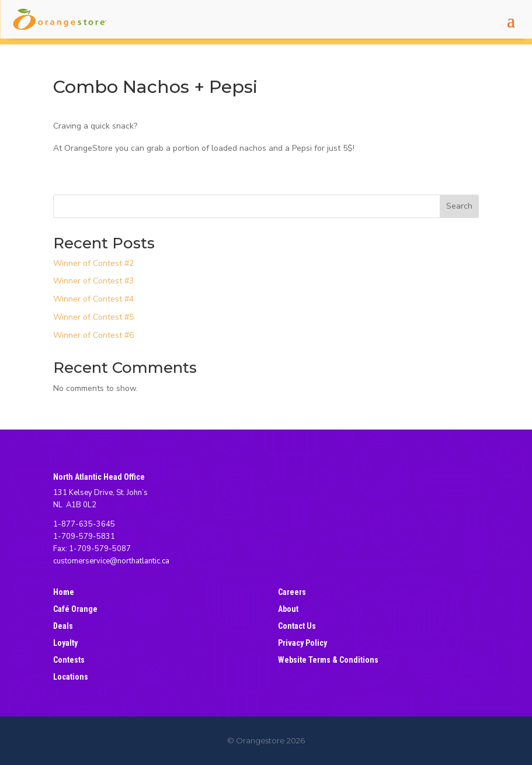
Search (459, 206)
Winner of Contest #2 (93, 263)
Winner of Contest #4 (93, 299)
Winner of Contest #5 (93, 317)
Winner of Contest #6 (93, 335)
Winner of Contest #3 (93, 281)
